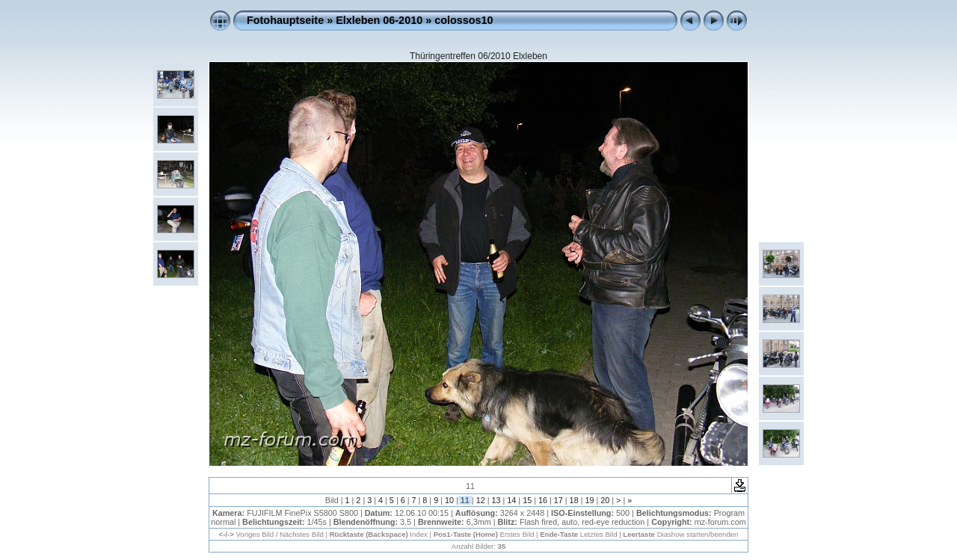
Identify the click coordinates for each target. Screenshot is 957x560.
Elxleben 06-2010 (379, 20)
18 (574, 500)
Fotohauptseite (285, 20)
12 (481, 500)
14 (511, 500)
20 (605, 500)
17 (558, 500)
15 (527, 500)
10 (449, 500)
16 (543, 500)
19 (589, 500)
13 (496, 500)
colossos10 (464, 20)
